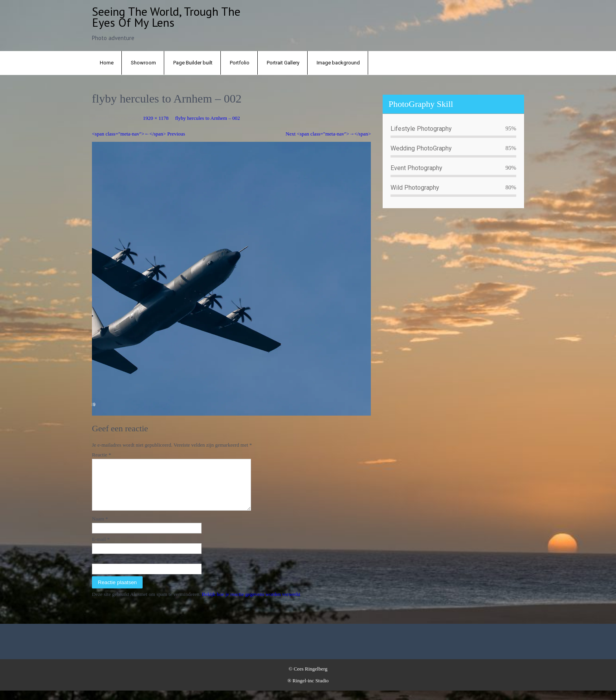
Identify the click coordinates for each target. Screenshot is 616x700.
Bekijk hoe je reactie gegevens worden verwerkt (251, 604)
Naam (100, 528)
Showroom (143, 63)
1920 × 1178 (156, 118)
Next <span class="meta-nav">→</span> (328, 134)
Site (96, 569)
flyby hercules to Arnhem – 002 (208, 118)
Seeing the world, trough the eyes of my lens (166, 17)
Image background (338, 63)
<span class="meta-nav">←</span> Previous (138, 134)
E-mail (101, 549)
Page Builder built (193, 63)
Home (107, 63)
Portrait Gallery (283, 63)
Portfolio (240, 63)
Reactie (102, 455)
